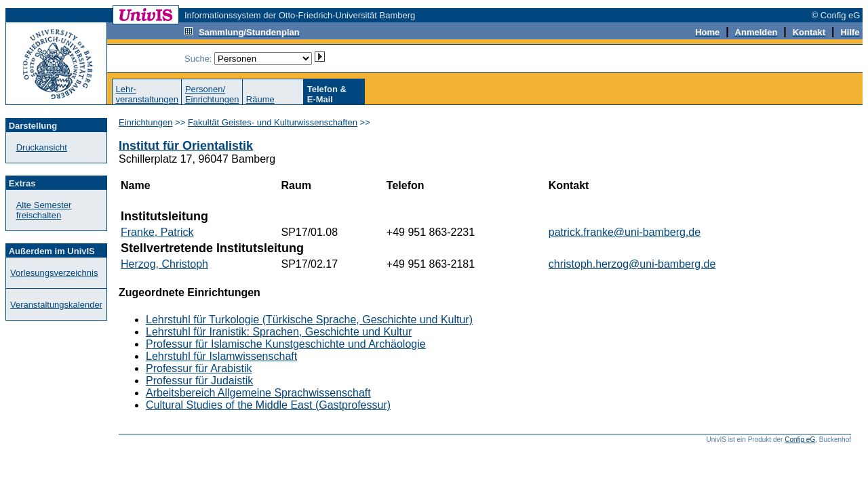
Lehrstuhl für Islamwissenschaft (221, 356)
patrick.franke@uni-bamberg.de (625, 232)
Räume (260, 99)
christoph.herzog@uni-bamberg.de (632, 264)
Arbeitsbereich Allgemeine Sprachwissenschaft (258, 393)
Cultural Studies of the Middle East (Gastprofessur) (268, 405)
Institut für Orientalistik (186, 146)
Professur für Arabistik (199, 368)
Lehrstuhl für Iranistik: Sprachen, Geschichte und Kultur (279, 332)
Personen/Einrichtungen (212, 94)
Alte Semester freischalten (44, 210)
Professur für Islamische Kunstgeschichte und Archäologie (286, 344)
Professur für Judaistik (199, 381)
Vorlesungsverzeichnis (54, 273)
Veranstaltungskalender (56, 305)
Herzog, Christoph (164, 264)
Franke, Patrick (157, 232)
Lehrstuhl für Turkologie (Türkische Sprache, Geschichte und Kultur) (309, 320)
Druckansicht (42, 147)
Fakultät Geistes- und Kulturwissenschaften (273, 122)
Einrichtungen (146, 122)
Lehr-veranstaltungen (147, 94)
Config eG (800, 440)
